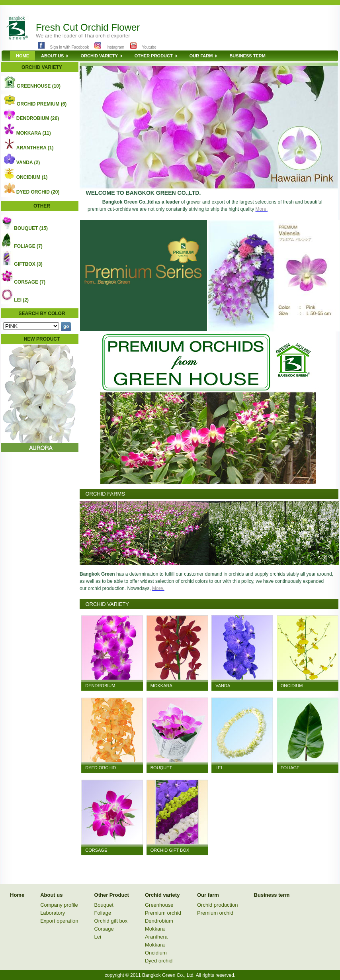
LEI (219, 768)
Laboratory (53, 913)
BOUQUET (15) (31, 228)
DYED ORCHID (101, 768)
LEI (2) (21, 300)
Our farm (208, 895)
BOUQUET (161, 768)
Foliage (103, 913)
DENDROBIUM (100, 686)
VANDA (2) (28, 163)
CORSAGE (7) (30, 282)
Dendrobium (159, 921)
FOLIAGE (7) (28, 246)
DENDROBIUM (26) (38, 118)
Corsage (104, 929)
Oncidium (156, 953)
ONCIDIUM (292, 686)
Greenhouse (159, 905)
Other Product (112, 895)
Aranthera (156, 937)
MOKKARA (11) (34, 133)
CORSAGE (96, 850)
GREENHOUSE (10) (39, 86)
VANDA (223, 686)
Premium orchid (163, 913)
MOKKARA (161, 686)
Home (17, 895)
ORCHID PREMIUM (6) (42, 104)
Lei (98, 937)
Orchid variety (162, 895)
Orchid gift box (111, 921)
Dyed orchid (159, 961)
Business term (272, 895)
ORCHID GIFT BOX (170, 850)
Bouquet (104, 905)
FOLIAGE (290, 768)
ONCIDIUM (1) (32, 177)
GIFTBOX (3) (28, 264)
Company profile (59, 905)
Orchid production (218, 905)
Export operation (59, 921)
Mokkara (155, 929)
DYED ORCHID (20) (38, 192)
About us (51, 895)
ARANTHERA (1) (35, 148)
